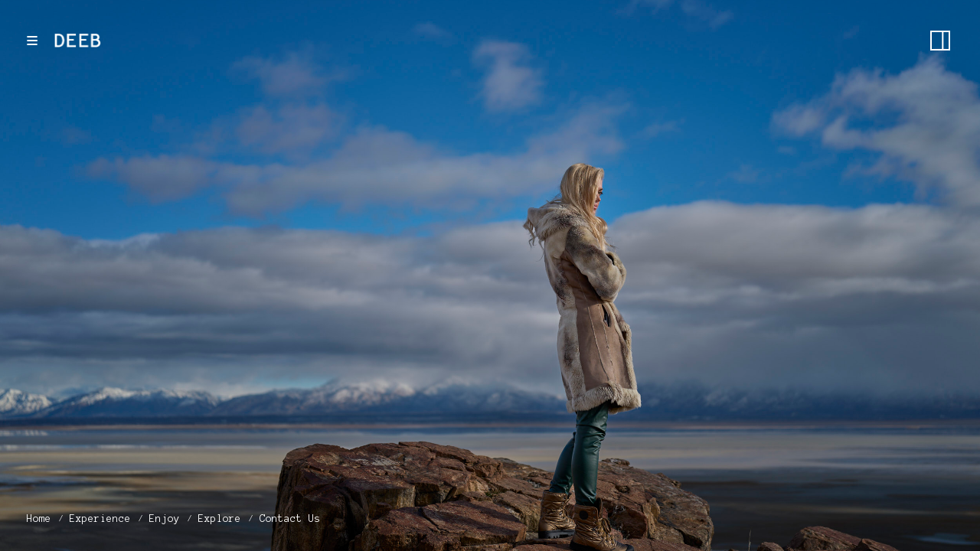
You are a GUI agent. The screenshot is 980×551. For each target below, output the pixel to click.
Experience (100, 519)
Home (39, 519)
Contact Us (290, 519)
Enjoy (165, 519)
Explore (220, 519)
